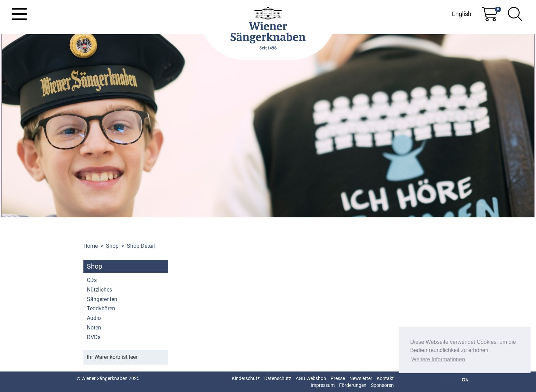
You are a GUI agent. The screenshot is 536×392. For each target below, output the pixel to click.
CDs (92, 280)
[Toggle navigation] (19, 14)
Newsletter (361, 378)
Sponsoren (382, 385)
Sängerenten (102, 299)
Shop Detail (141, 246)
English (462, 14)
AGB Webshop (311, 378)
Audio (94, 318)
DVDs (94, 337)
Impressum (323, 385)
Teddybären (101, 308)
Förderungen (353, 385)
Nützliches (99, 290)
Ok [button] (465, 380)
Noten (94, 328)
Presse (338, 378)
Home (91, 246)
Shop (112, 246)
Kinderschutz (246, 378)
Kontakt (385, 378)
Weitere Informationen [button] (438, 359)
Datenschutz (278, 378)
